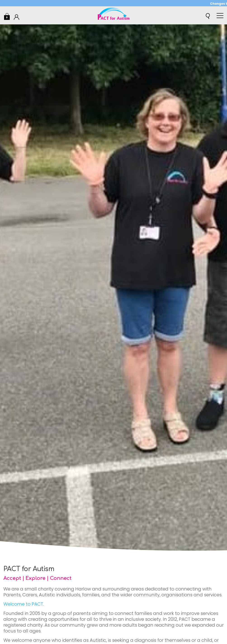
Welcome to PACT (23, 604)
